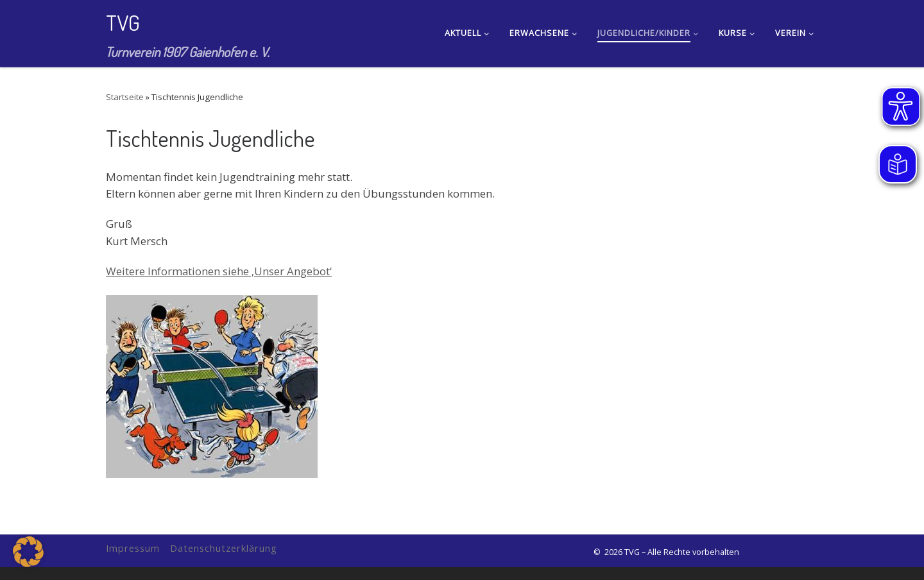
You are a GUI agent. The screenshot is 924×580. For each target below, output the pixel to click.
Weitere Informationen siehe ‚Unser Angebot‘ (219, 271)
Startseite (125, 97)
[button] (28, 552)
